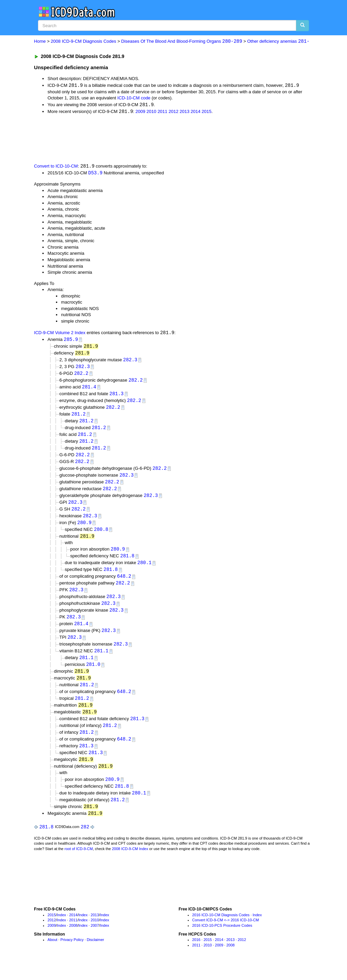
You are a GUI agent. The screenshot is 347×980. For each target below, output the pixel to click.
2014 (196, 112)
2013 (185, 112)
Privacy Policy (72, 954)
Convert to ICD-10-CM (56, 167)
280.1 (144, 570)
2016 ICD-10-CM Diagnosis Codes (221, 929)
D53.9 (95, 174)
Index (62, 929)
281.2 (79, 417)
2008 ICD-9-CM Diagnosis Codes (84, 42)
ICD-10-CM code (134, 98)
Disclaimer (95, 954)
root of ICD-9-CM (79, 863)
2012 (173, 112)
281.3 (117, 396)
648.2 (124, 584)
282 (85, 841)
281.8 (127, 563)
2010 (151, 112)
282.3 (130, 361)
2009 (140, 112)
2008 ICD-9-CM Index (130, 863)
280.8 (101, 536)
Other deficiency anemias (278, 42)
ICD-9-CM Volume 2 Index (60, 334)
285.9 (71, 341)
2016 (196, 954)
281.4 (89, 389)
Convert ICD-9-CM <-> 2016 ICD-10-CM (226, 935)
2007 (95, 940)
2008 (73, 940)
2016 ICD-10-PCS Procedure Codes (222, 940)
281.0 (93, 675)
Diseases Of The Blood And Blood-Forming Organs (182, 42)
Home (40, 42)
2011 (162, 112)
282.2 (81, 375)
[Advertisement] (155, 139)
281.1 (101, 661)
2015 (207, 112)
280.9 (84, 529)
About (52, 954)
